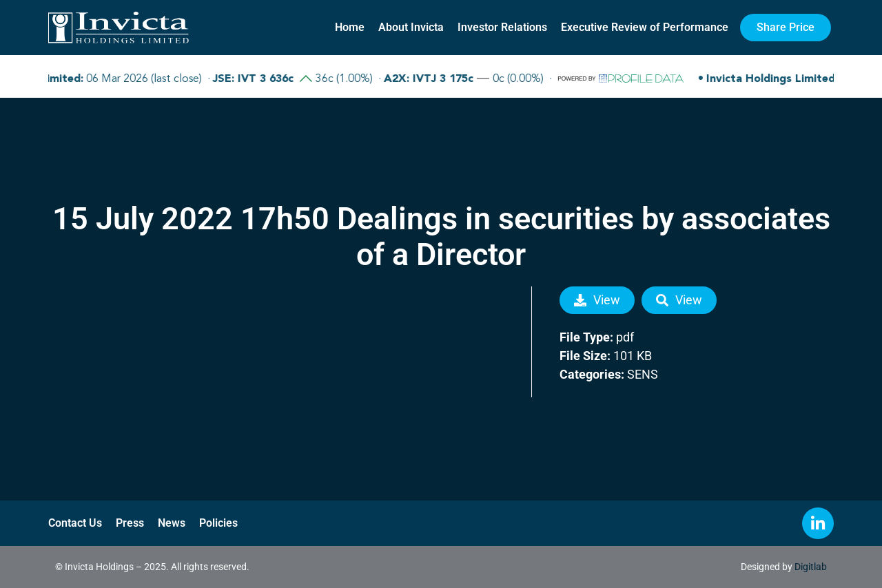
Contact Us (75, 523)
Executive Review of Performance (645, 27)
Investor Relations (502, 27)
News (172, 523)
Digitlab (811, 567)
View (597, 300)
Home (350, 27)
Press (130, 523)
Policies (218, 523)
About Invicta (411, 27)
